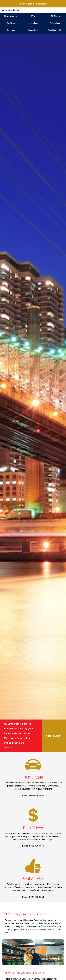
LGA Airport (11, 23)
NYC (33, 16)
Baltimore (11, 30)
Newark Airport (11, 16)
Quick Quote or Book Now (33, 4)
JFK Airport (55, 16)
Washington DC (55, 30)
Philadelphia (55, 23)
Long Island (33, 23)
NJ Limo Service (12, 10)
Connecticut (33, 30)
